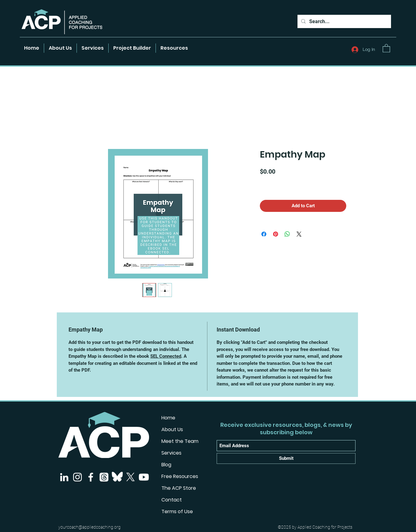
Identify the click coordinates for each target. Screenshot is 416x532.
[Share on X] (299, 234)
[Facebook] (91, 477)
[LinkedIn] (64, 477)
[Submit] (286, 458)
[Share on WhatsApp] (287, 234)
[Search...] (344, 22)
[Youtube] (144, 477)
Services (171, 453)
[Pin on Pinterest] (276, 234)
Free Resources (180, 476)
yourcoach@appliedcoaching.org (89, 527)
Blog (166, 465)
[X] (131, 477)
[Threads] (104, 477)
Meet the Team (180, 441)
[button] (174, 48)
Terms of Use (177, 511)
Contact (172, 500)
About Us (172, 429)
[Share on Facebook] (264, 234)
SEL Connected (166, 356)
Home (168, 418)
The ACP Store (179, 488)
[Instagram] (77, 477)
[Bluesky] (117, 477)
